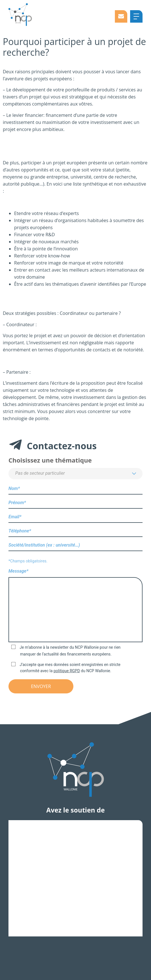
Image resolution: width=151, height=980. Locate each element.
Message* (75, 606)
